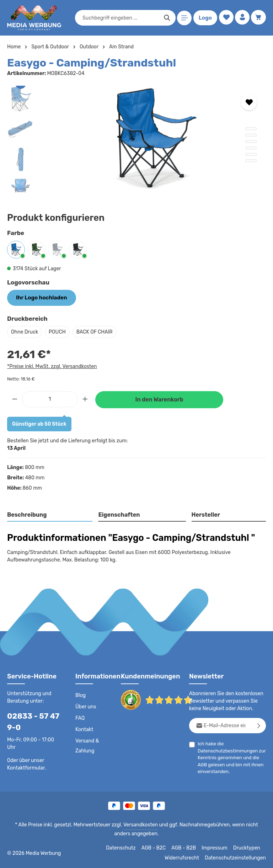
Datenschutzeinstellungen (237, 857)
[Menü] (183, 18)
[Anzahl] (50, 398)
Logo (204, 18)
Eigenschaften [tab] (118, 514)
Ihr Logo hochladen (39, 297)
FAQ (80, 718)
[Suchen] (166, 18)
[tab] (50, 515)
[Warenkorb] (258, 18)
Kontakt (84, 729)
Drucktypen (248, 847)
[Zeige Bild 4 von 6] (251, 148)
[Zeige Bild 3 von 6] (251, 142)
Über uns (85, 706)
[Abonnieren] (259, 725)
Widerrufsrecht (187, 857)
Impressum (217, 847)
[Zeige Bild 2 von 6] (251, 135)
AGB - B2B (187, 847)
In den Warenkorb (159, 399)
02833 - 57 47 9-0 (31, 721)
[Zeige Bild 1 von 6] (251, 129)
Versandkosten (133, 824)
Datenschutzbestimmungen (226, 750)
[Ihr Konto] (242, 18)
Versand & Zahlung (87, 745)
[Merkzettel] (225, 18)
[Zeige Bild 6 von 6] (251, 161)
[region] (136, 139)
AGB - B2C (157, 847)
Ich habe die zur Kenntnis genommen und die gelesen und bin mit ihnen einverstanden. (229, 757)
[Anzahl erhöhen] (85, 398)
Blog (80, 695)
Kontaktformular (25, 767)
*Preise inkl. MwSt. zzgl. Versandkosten (51, 366)
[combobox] (119, 18)
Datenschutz (125, 847)
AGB (202, 764)
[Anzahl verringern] (15, 398)
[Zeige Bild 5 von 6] (251, 154)
